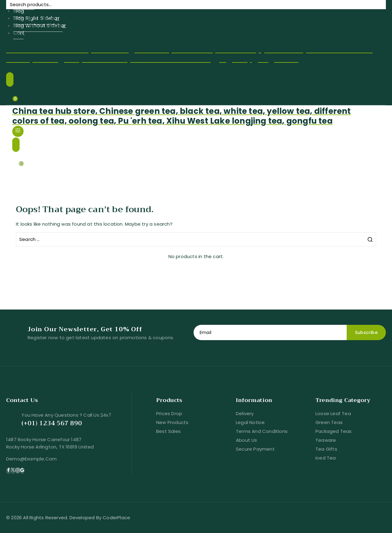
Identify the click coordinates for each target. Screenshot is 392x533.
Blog (18, 11)
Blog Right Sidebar (34, 18)
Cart (19, 33)
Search (377, 10)
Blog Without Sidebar (38, 26)
